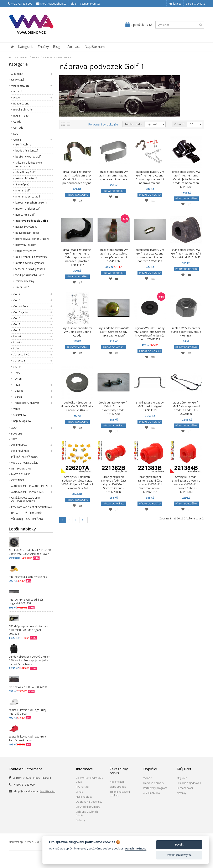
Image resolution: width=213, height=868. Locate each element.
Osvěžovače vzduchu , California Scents (26, 500)
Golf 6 (17, 318)
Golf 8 (17, 330)
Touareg (18, 391)
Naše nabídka (84, 797)
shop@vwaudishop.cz (51, 4)
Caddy (17, 122)
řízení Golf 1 (22, 287)
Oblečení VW (19, 445)
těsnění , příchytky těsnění (30, 269)
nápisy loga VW (22, 421)
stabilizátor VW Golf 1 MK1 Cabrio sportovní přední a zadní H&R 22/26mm (186, 408)
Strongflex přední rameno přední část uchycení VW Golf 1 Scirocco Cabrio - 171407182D (114, 484)
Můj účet (182, 778)
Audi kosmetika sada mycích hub (28, 577)
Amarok (18, 91)
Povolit (179, 845)
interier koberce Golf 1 (29, 197)
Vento (17, 409)
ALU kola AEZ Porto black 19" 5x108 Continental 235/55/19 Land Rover (30, 552)
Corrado (18, 128)
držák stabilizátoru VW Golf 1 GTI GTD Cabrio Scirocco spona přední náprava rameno (150, 177)
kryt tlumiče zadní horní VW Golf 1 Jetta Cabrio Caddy (77, 332)
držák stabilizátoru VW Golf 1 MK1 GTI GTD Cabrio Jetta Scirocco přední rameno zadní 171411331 (186, 179)
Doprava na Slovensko (89, 802)
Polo (16, 348)
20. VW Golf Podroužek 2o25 (89, 780)
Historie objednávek (189, 783)
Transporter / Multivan (26, 403)
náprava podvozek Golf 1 (57, 57)
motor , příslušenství (27, 209)
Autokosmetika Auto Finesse (30, 486)
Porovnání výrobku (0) (103, 124)
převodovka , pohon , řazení (32, 239)
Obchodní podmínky (88, 807)
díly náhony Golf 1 (26, 172)
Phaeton (18, 342)
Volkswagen (22, 57)
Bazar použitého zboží (27, 513)
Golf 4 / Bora (21, 306)
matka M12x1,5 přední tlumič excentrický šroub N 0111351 (186, 332)
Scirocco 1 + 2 (21, 355)
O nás (79, 792)
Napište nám (95, 47)
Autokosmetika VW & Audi (28, 492)
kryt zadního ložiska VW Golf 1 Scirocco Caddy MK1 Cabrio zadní (114, 332)
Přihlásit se (175, 4)
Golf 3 (17, 300)
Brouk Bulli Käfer (23, 110)
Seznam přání (185, 788)
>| (83, 520)
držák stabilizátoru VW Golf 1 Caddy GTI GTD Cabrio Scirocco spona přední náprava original (77, 177)
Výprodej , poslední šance (28, 519)
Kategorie (26, 47)
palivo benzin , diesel (28, 233)
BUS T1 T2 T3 (21, 116)
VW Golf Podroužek (24, 463)
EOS (16, 134)
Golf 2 (17, 294)
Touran (18, 397)
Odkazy (80, 820)
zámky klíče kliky (25, 281)
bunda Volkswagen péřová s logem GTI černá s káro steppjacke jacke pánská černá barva (29, 660)
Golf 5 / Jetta (20, 312)
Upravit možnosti (136, 848)
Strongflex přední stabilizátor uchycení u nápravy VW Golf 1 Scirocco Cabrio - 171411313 (186, 484)
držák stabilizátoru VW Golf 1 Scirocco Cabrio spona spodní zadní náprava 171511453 (150, 255)
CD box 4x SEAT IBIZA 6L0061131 (28, 687)
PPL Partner (83, 787)
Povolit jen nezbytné (179, 855)
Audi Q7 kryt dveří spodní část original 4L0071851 (27, 602)
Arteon (17, 97)
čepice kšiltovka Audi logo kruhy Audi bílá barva (28, 712)
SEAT (14, 439)
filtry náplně (22, 184)
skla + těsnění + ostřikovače (32, 257)
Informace (72, 47)
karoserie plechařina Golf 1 (31, 203)
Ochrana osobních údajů (87, 814)
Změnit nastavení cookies (120, 794)
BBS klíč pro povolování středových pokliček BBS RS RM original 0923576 (30, 630)
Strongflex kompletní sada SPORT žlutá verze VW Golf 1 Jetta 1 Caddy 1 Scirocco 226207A (77, 482)
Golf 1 (36, 57)
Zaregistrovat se (195, 4)
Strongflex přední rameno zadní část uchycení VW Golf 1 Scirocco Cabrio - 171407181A (150, 484)
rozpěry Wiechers (26, 251)
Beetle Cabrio (21, 104)
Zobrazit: (180, 124)
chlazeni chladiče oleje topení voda (29, 165)
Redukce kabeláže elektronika (31, 507)
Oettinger (18, 480)
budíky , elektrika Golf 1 (29, 157)
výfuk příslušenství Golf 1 (30, 275)
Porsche (17, 434)
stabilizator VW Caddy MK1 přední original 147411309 (150, 406)
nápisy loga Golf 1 (26, 215)
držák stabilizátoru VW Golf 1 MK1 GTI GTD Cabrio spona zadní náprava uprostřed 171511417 (77, 257)
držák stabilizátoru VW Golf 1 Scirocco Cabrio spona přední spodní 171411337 (114, 255)
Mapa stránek (118, 787)
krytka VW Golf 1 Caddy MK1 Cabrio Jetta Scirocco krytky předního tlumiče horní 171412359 (150, 334)
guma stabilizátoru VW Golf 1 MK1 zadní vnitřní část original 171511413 (186, 253)
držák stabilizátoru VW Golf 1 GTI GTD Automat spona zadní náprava (114, 175)
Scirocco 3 (19, 361)
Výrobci (148, 778)
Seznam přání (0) (90, 4)
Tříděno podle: (134, 124)
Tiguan (17, 385)
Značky (43, 47)
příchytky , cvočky (26, 245)
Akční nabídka (152, 793)
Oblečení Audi (20, 451)
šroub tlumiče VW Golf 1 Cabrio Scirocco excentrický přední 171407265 (114, 408)
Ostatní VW (20, 415)
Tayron (17, 379)
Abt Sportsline (21, 469)
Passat (17, 336)
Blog (73, 4)
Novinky (181, 793)
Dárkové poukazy (154, 783)
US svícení (17, 80)
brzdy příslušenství (27, 151)
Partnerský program (155, 788)
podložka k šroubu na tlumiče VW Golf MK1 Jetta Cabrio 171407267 (77, 406)
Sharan (17, 367)
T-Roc (17, 373)
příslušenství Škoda (24, 457)
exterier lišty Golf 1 (26, 178)
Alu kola (17, 74)
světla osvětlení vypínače (30, 263)
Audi (14, 428)
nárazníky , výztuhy (26, 227)
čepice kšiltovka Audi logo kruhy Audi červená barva (28, 738)
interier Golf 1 (24, 191)
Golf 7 (17, 324)
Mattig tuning (21, 474)
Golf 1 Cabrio (23, 145)
